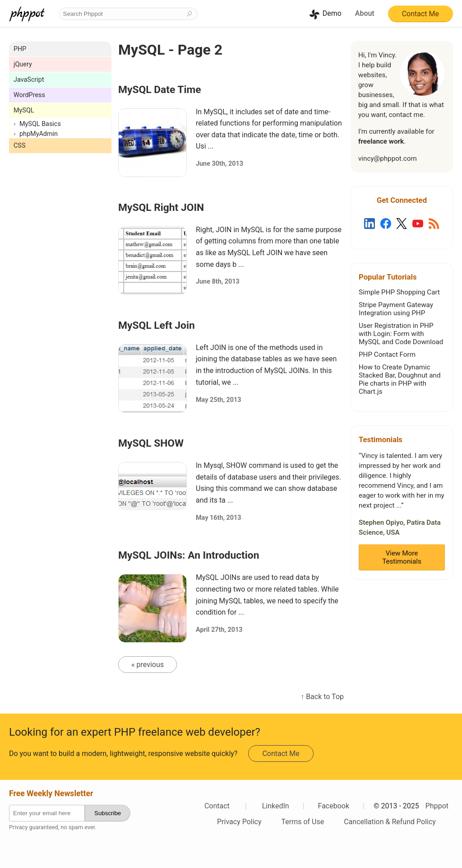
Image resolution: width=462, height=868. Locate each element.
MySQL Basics (40, 124)
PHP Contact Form (387, 355)
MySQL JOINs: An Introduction (189, 555)
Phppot (437, 806)
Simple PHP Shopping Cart (399, 292)
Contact (217, 806)
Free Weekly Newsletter (51, 793)
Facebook (334, 806)
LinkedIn (276, 806)
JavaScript (29, 80)
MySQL (24, 110)
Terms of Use (303, 822)
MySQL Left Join (157, 325)
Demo (332, 13)
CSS (19, 146)
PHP (20, 49)
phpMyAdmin (39, 134)
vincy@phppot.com (388, 159)
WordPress (29, 95)
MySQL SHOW (151, 443)
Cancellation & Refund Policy (390, 822)
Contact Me (420, 14)
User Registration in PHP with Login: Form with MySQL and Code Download (401, 334)
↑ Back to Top (322, 697)
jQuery (23, 64)
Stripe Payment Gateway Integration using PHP (396, 309)
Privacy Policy (239, 822)
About (365, 13)
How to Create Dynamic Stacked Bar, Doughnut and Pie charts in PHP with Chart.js (400, 379)
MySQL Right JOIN (161, 208)
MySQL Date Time (160, 90)
